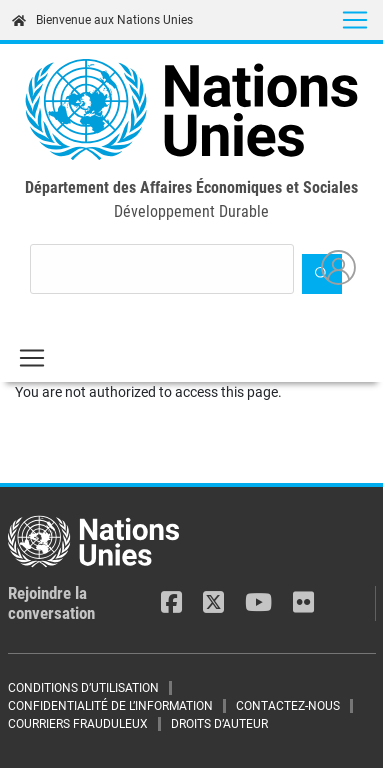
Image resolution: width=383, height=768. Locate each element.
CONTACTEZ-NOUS (288, 706)
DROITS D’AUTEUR (219, 724)
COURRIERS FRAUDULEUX (78, 724)
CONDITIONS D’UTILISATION (83, 688)
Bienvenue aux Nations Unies (102, 20)
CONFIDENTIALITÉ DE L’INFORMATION (110, 706)
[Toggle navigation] (355, 20)
